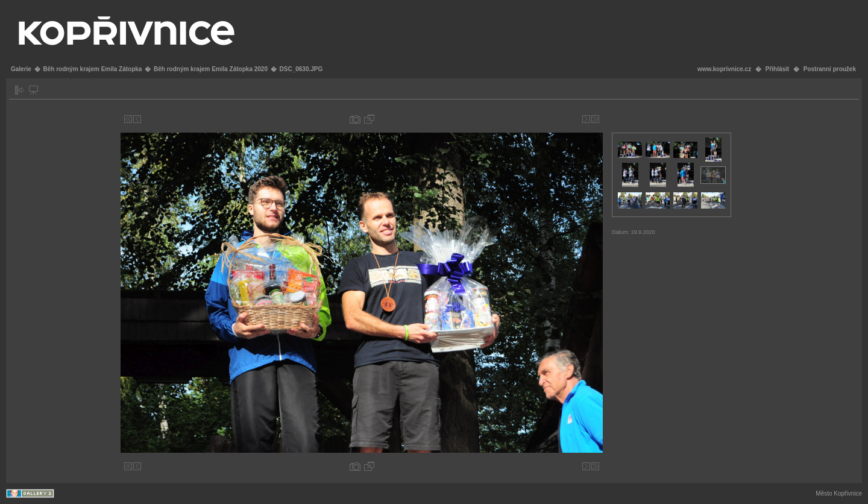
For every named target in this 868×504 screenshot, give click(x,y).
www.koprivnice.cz (724, 69)
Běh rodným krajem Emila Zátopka (92, 69)
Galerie (21, 69)
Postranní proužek (830, 69)
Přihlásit (777, 69)
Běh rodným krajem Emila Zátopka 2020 (211, 69)
